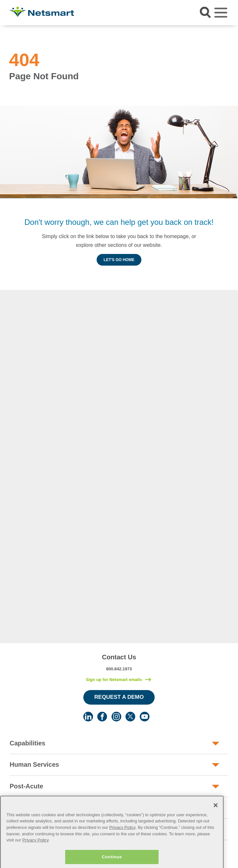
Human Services (34, 764)
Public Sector (30, 808)
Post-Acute (26, 786)
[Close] (216, 819)
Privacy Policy (122, 841)
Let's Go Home (119, 260)
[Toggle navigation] (221, 13)
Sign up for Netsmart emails (114, 680)
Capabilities (28, 743)
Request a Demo (119, 697)
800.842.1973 (119, 669)
